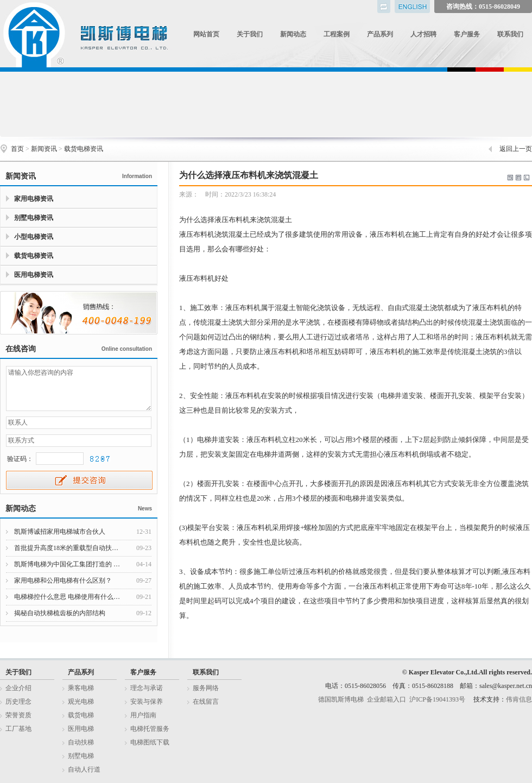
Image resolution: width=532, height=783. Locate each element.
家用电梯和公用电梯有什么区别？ (63, 580)
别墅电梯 (81, 756)
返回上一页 (516, 149)
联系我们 (510, 34)
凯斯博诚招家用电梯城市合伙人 (60, 532)
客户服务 (467, 34)
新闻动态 (293, 34)
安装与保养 (147, 702)
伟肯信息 (519, 699)
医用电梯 (81, 729)
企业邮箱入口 (387, 699)
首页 (17, 149)
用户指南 (143, 715)
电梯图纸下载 (150, 742)
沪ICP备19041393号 (437, 699)
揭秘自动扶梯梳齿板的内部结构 (60, 613)
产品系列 (380, 34)
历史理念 (18, 702)
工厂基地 (18, 729)
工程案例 (337, 34)
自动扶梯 (81, 742)
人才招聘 (423, 34)
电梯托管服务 (150, 729)
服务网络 (206, 688)
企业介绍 (18, 688)
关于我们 (250, 34)
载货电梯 (81, 715)
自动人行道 (84, 769)
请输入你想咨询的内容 (79, 389)
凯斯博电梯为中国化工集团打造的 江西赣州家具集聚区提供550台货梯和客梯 (69, 564)
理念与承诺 (147, 688)
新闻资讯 (44, 149)
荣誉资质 (18, 715)
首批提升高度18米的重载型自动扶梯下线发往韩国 (69, 548)
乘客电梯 (81, 688)
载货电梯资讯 (84, 149)
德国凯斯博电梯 (341, 699)
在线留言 (206, 702)
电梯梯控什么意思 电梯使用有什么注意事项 (69, 597)
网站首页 (206, 34)
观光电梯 (81, 702)
